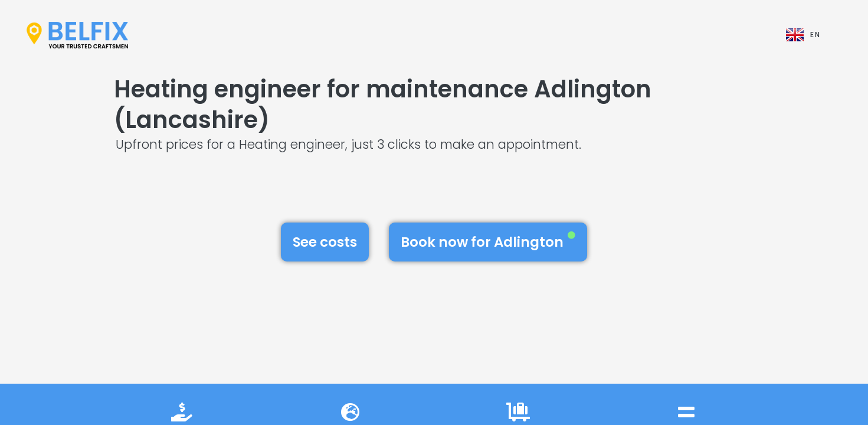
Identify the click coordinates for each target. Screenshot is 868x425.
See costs (325, 242)
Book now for (488, 241)
